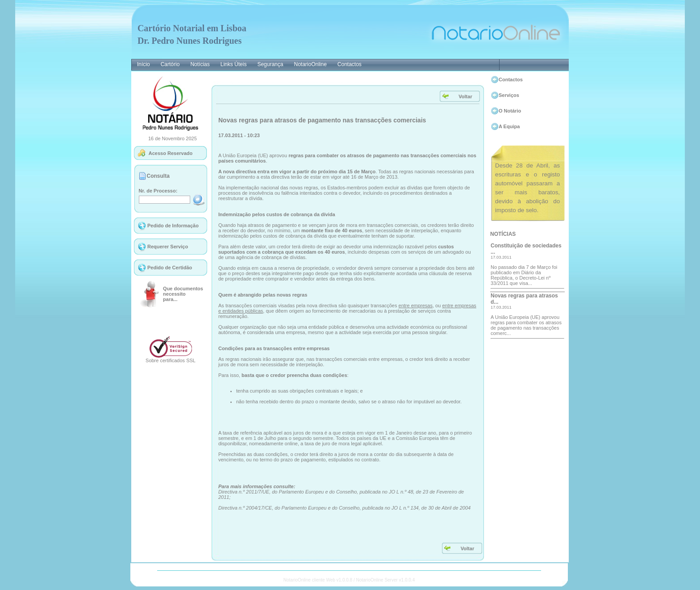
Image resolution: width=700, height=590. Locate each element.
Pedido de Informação (173, 226)
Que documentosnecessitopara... (183, 294)
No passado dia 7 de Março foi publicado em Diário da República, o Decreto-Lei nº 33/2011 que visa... (524, 275)
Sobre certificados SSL (171, 360)
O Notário (510, 111)
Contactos (511, 80)
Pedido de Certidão (170, 268)
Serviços (509, 95)
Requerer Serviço (168, 247)
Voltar (465, 96)
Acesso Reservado (171, 153)
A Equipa (509, 126)
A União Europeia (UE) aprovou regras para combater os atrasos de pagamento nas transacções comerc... (526, 325)
